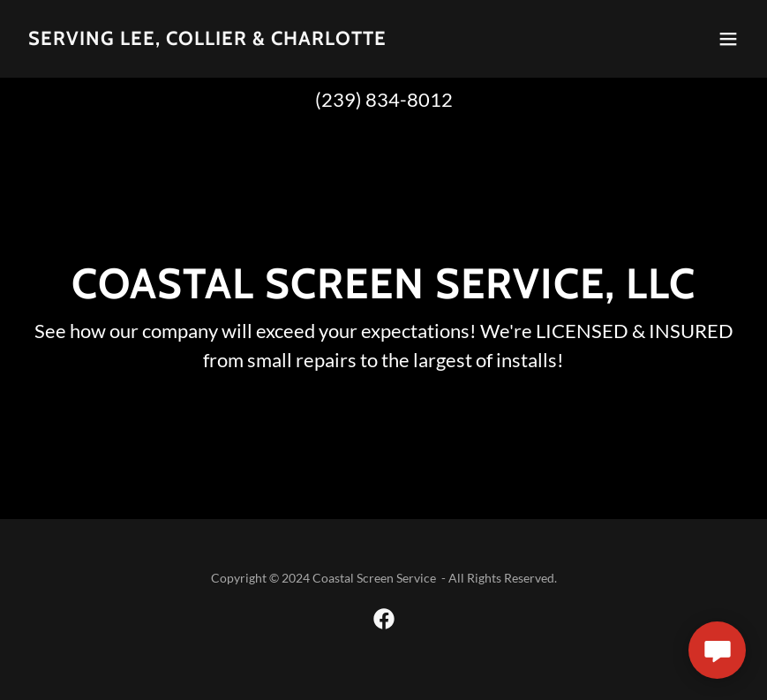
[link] (207, 39)
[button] (728, 39)
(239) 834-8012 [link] (384, 99)
